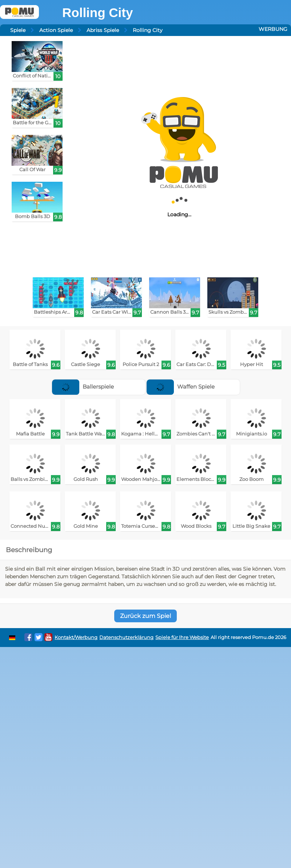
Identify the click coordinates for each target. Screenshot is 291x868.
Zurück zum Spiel (145, 616)
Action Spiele (56, 30)
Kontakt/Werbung (76, 637)
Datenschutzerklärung (126, 637)
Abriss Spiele (103, 30)
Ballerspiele (83, 387)
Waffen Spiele (181, 387)
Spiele (18, 30)
